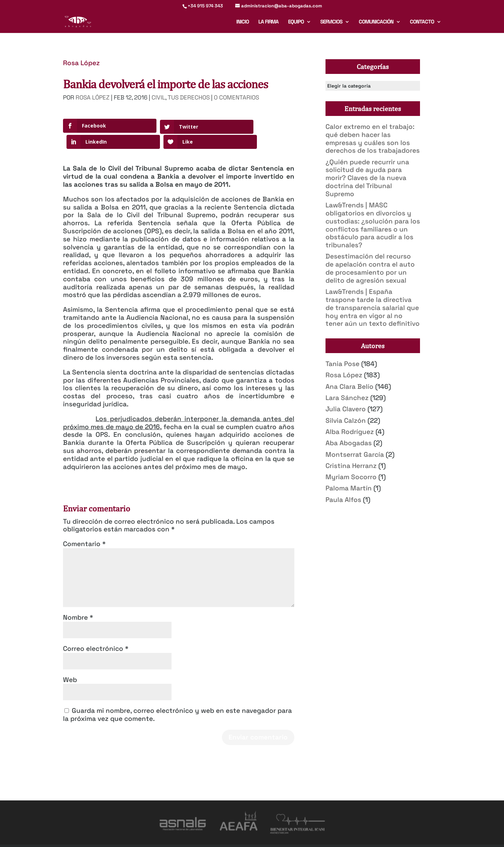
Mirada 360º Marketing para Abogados (150, 837)
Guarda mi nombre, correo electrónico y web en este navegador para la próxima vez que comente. (177, 699)
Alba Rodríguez (350, 432)
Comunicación (376, 22)
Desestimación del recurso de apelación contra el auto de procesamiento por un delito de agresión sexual (370, 268)
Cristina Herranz (351, 466)
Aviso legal (207, 837)
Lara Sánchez (347, 398)
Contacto (422, 22)
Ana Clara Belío (349, 387)
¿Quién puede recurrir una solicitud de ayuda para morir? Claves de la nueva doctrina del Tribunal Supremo (367, 178)
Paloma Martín (349, 488)
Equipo (296, 22)
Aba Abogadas (349, 443)
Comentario (84, 528)
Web (70, 664)
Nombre (78, 601)
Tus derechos (189, 97)
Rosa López (81, 63)
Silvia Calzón (346, 421)
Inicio (243, 22)
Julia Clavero (346, 409)
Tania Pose (342, 364)
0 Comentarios (236, 97)
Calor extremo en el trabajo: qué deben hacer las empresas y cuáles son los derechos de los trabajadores (373, 139)
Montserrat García (355, 455)
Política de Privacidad (245, 837)
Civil (158, 97)
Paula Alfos (343, 500)
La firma (268, 22)
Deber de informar (292, 837)
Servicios (331, 22)
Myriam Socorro (351, 477)
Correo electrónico (96, 632)
